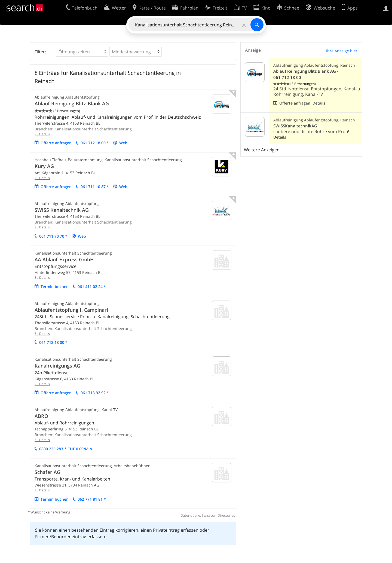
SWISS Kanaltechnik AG (62, 210)
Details (319, 103)
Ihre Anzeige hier (342, 51)
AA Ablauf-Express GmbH (64, 259)
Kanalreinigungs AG (57, 366)
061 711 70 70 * (53, 236)
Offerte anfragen (56, 143)
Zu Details (42, 134)
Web (123, 143)
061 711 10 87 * (95, 187)
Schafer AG (48, 472)
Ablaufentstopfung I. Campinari (71, 310)
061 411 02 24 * (92, 287)
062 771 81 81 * (92, 499)
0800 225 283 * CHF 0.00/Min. (66, 449)
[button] (82, 52)
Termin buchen (55, 287)
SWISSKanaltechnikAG (295, 126)
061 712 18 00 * (95, 143)
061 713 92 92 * (95, 393)
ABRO (41, 416)
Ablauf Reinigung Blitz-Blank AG (72, 103)
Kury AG (44, 166)
